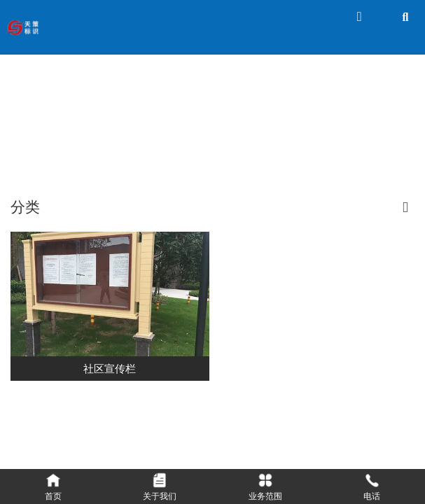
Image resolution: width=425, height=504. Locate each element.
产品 (198, 132)
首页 (169, 132)
